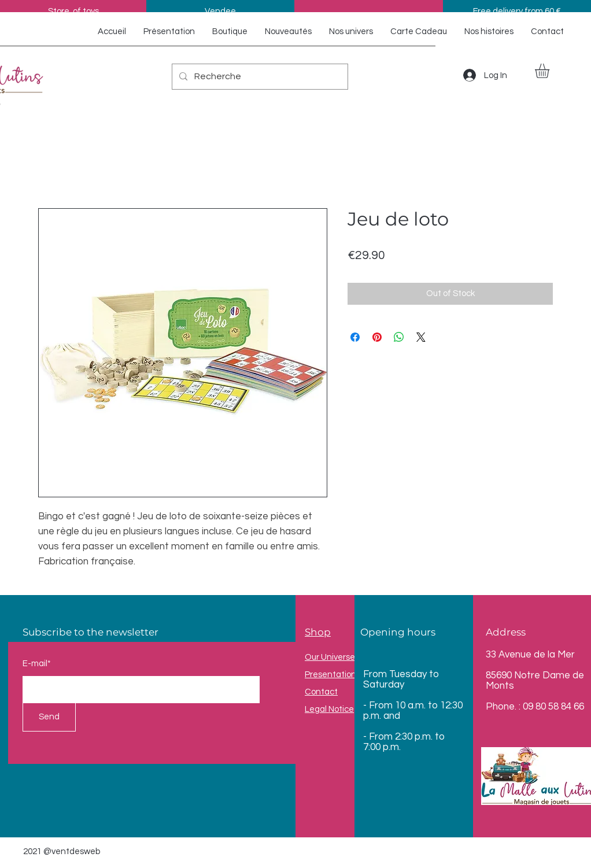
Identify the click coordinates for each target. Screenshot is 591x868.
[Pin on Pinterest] (377, 337)
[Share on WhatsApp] (399, 337)
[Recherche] (259, 77)
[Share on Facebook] (355, 337)
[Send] (49, 717)
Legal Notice (329, 709)
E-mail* (37, 664)
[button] (551, 71)
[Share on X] (421, 337)
